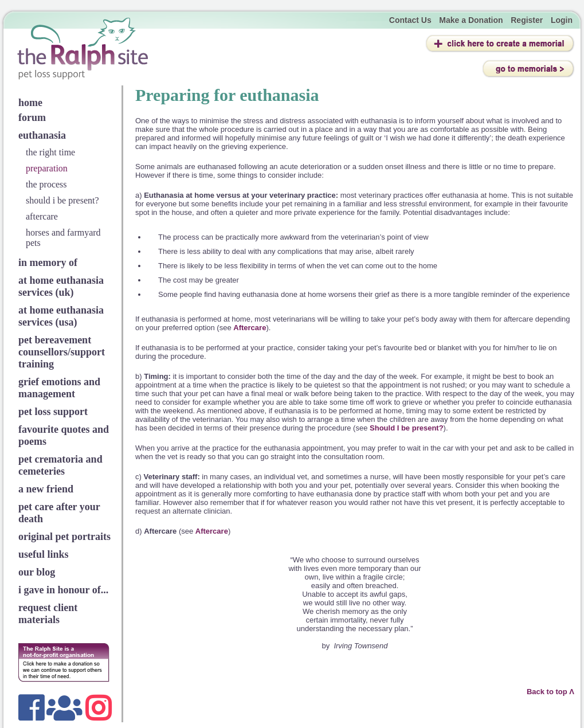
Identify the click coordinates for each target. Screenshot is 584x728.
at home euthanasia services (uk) (61, 286)
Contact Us (410, 20)
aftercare (42, 216)
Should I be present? (407, 428)
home (30, 103)
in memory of (48, 263)
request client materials (48, 614)
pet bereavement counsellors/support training (62, 352)
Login (562, 20)
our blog (37, 572)
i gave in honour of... (63, 590)
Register (527, 20)
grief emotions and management (59, 388)
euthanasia (42, 135)
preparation (47, 168)
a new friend (46, 489)
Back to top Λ (550, 692)
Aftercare (250, 328)
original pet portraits (64, 537)
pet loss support (53, 412)
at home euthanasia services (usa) (61, 316)
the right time (50, 152)
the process (46, 184)
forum (32, 118)
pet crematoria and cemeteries (60, 465)
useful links (44, 554)
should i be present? (62, 200)
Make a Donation (471, 20)
